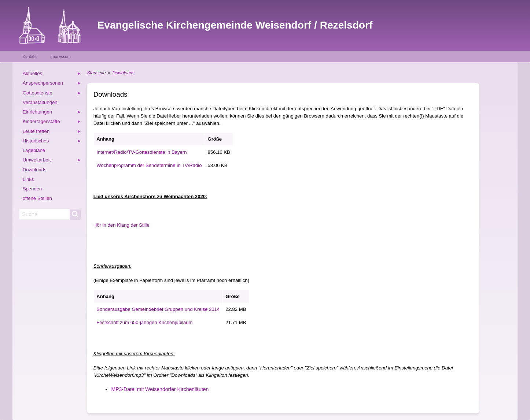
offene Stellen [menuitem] (37, 198)
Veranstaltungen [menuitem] (40, 102)
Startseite (96, 73)
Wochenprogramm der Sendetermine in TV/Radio (149, 165)
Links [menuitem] (28, 179)
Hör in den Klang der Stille (122, 225)
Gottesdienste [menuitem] (52, 94)
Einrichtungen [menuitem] (52, 113)
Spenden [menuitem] (32, 189)
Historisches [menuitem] (52, 142)
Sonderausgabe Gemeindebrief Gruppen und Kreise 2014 (158, 309)
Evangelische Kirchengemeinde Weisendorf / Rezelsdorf (235, 25)
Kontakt (29, 56)
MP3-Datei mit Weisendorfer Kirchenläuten (160, 389)
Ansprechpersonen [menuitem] (52, 84)
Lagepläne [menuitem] (34, 150)
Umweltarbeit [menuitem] (52, 161)
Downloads (124, 73)
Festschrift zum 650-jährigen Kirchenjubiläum (144, 322)
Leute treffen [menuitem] (52, 132)
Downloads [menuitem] (35, 170)
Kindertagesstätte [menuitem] (52, 122)
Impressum (60, 56)
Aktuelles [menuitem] (52, 75)
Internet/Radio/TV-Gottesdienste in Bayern (141, 152)
